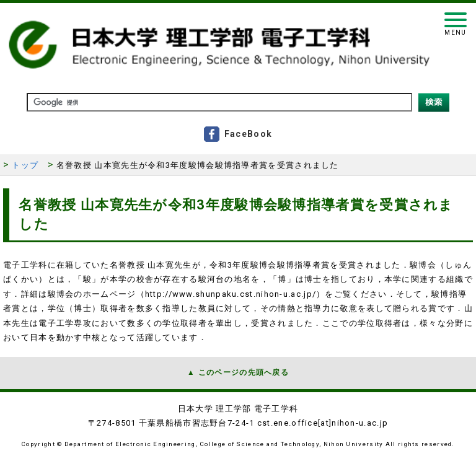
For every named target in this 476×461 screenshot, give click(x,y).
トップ (25, 165)
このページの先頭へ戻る (244, 372)
